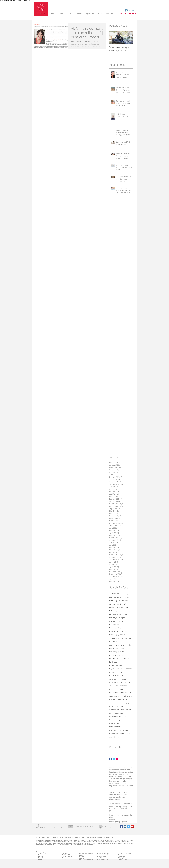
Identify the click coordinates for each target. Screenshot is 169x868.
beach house (114, 648)
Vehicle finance (103, 859)
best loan (123, 648)
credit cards (127, 682)
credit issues (124, 686)
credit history (114, 686)
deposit (123, 696)
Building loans (103, 858)
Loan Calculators (123, 859)
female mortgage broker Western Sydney (121, 720)
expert (121, 706)
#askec (120, 597)
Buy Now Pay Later (121, 601)
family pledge (114, 713)
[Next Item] (130, 37)
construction (124, 679)
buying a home (114, 669)
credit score (123, 689)
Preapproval (122, 856)
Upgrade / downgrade (125, 853)
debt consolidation (126, 693)
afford (130, 638)
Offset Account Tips (116, 631)
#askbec (127, 594)
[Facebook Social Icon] (121, 827)
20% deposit (128, 597)
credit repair (114, 689)
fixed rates (126, 730)
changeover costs (115, 672)
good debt (120, 733)
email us (92, 837)
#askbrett (113, 597)
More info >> (109, 827)
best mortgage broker (117, 652)
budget (123, 659)
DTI (125, 604)
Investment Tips (115, 621)
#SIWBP (120, 594)
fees (121, 713)
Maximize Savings (115, 624)
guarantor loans (115, 737)
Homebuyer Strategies (117, 618)
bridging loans (114, 659)
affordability (113, 642)
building (130, 659)
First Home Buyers (104, 853)
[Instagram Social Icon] (117, 759)
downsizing (113, 699)
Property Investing (104, 855)
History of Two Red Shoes (118, 614)
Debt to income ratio (116, 607)
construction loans (116, 682)
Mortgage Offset (115, 628)
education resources (116, 703)
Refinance (121, 855)
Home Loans (102, 856)
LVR (123, 621)
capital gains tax (127, 669)
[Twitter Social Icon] (129, 827)
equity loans (113, 706)
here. (92, 845)
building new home (116, 662)
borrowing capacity (116, 655)
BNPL (111, 601)
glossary (112, 733)
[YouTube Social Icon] (132, 827)
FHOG (111, 611)
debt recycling (114, 696)
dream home (123, 699)
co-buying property (116, 676)
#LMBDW (112, 594)
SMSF (126, 631)
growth (127, 733)
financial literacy (115, 723)
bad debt (129, 645)
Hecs (117, 611)
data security (114, 693)
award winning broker (117, 645)
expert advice (114, 710)
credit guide (98, 842)
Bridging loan (122, 858)
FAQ (126, 607)
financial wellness (115, 727)
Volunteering (122, 638)
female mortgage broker (118, 716)
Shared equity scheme (117, 635)
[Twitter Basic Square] (114, 759)
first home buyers (115, 730)
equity (127, 703)
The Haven (113, 638)
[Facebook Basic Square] (111, 759)
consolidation (114, 679)
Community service (116, 604)
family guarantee (126, 710)
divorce (130, 696)
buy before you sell (116, 665)
